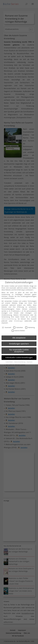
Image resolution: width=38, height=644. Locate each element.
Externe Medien (18, 331)
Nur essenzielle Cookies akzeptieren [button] (19, 351)
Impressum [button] (30, 362)
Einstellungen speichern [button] (19, 344)
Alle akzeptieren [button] (19, 338)
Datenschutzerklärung (9, 319)
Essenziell (7, 327)
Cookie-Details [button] (9, 362)
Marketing (30, 327)
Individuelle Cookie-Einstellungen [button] (19, 357)
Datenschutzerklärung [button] (20, 362)
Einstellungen (18, 321)
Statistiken (18, 327)
